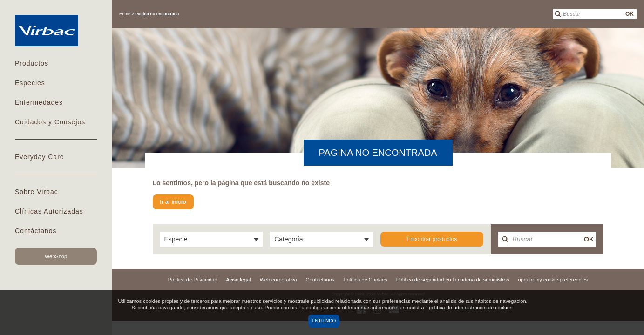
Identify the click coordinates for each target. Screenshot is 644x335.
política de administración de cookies (471, 308)
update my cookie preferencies (553, 280)
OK (630, 14)
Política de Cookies (365, 280)
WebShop (56, 256)
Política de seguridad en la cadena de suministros (453, 280)
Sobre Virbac (37, 192)
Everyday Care (40, 157)
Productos (32, 63)
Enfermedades (39, 102)
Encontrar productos (432, 239)
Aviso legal (239, 280)
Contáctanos (36, 231)
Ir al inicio (173, 202)
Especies (30, 83)
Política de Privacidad (193, 280)
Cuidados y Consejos (50, 122)
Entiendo (324, 321)
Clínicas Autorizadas (49, 211)
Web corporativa (278, 280)
